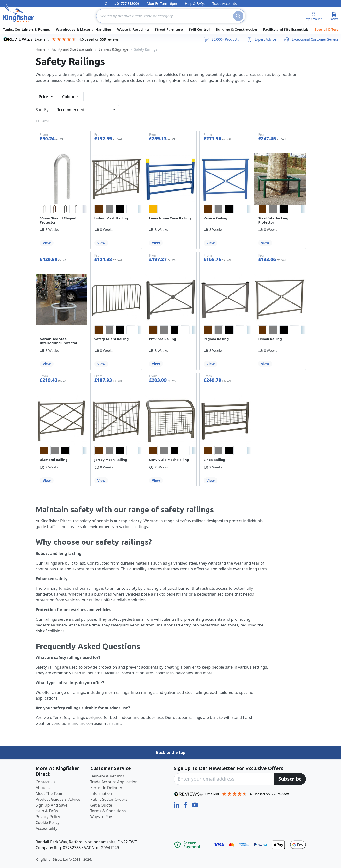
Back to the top (171, 752)
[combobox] (171, 16)
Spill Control (199, 29)
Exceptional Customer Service (311, 39)
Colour (69, 97)
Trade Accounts (225, 4)
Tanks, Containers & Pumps (26, 29)
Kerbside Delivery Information (106, 791)
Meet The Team (50, 793)
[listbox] (61, 209)
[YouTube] (195, 804)
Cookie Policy (48, 823)
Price (43, 97)
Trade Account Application (114, 782)
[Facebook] (186, 804)
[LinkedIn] (177, 804)
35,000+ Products (221, 39)
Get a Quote (101, 805)
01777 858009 (128, 4)
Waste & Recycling (133, 29)
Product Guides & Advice (58, 799)
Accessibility (46, 828)
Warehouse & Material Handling (84, 29)
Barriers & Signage (113, 49)
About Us (44, 788)
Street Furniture (169, 29)
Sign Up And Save (52, 805)
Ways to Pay (101, 817)
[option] (44, 209)
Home (40, 49)
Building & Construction (236, 29)
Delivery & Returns (107, 776)
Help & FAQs (195, 4)
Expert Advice (261, 39)
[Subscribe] (290, 779)
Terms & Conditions (108, 811)
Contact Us (45, 782)
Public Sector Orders (109, 799)
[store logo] (18, 13)
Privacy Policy (48, 817)
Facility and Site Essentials (286, 29)
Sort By (42, 110)
